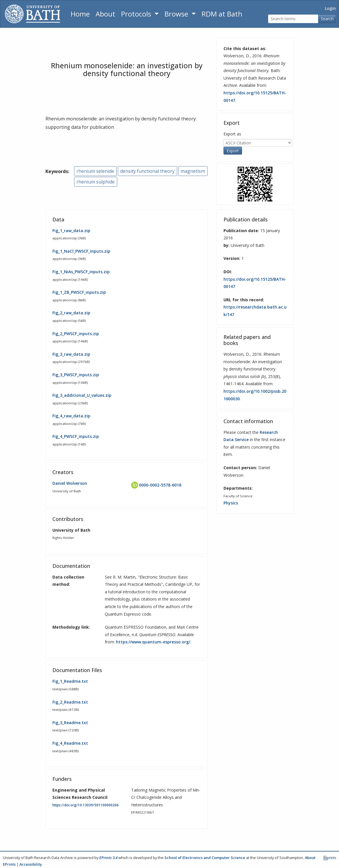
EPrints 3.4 (108, 858)
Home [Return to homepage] (80, 14)
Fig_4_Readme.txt (70, 743)
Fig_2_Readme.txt (70, 702)
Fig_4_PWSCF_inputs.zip (76, 436)
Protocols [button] (137, 14)
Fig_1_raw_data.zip (71, 231)
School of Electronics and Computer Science (205, 858)
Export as (232, 134)
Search (327, 19)
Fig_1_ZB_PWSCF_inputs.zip (79, 292)
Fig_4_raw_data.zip (71, 416)
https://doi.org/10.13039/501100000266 (86, 805)
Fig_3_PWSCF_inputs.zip (76, 375)
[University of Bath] (33, 14)
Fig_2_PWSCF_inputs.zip (76, 334)
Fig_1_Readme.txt (70, 681)
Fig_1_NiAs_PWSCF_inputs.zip (81, 272)
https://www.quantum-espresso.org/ (153, 642)
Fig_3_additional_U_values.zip (82, 395)
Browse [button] (177, 14)
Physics (231, 503)
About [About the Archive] (105, 14)
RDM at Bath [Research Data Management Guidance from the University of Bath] (222, 14)
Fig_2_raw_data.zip (71, 313)
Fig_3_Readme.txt (70, 723)
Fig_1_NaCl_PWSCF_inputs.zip (81, 251)
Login (330, 8)
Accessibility (31, 864)
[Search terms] (293, 19)
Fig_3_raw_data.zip (71, 354)
